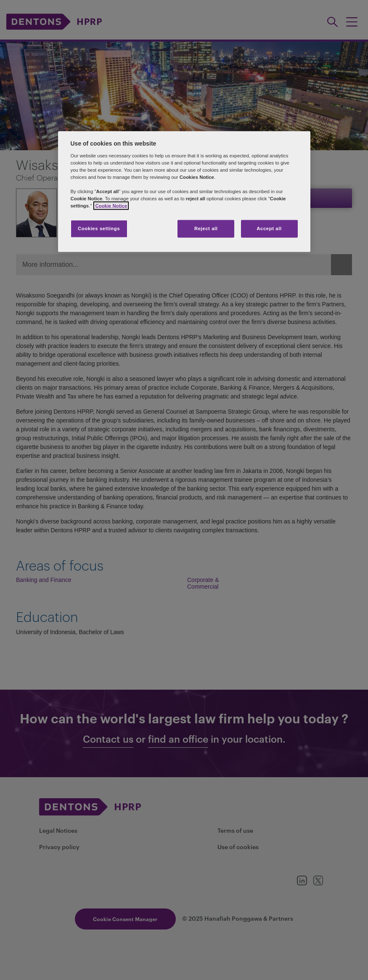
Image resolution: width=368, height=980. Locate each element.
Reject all (206, 228)
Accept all (269, 228)
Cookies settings (99, 228)
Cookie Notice (111, 206)
